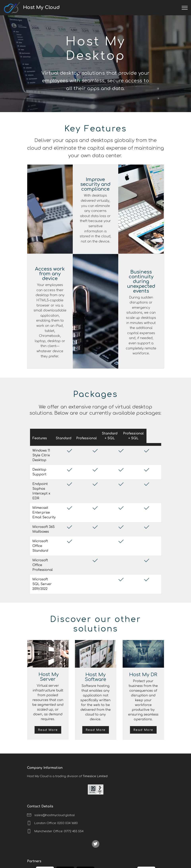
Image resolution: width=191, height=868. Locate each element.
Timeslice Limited (95, 750)
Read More (48, 703)
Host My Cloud (53, 7)
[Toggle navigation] (185, 8)
